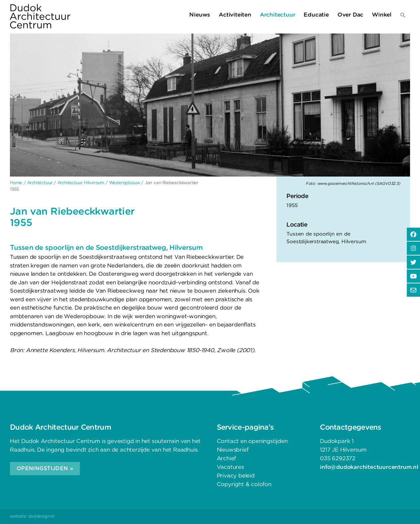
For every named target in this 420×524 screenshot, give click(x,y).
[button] (403, 17)
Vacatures (230, 467)
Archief (227, 458)
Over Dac (350, 15)
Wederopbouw (125, 183)
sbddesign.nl (41, 517)
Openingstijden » (45, 469)
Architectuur (278, 15)
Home (16, 183)
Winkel (382, 15)
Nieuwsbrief (233, 450)
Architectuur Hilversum (81, 183)
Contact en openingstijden (252, 441)
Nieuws (200, 15)
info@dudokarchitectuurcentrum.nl (369, 467)
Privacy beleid (236, 476)
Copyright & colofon (244, 484)
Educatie (316, 15)
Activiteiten (235, 15)
